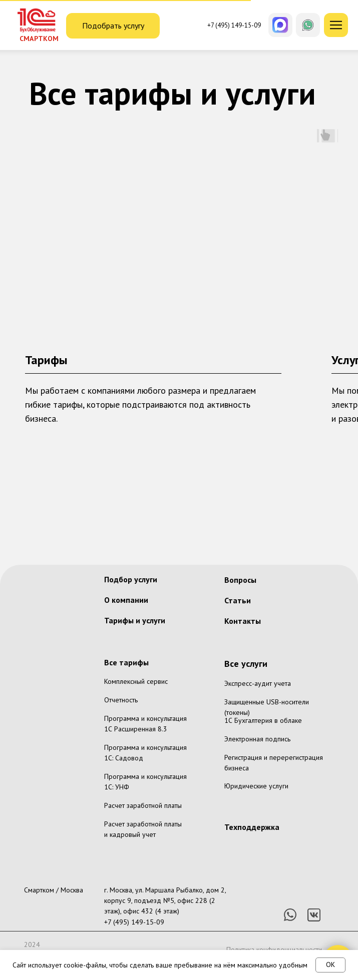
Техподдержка (252, 827)
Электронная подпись (257, 739)
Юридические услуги (256, 786)
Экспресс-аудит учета (258, 683)
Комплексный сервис (136, 681)
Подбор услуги (131, 579)
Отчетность (121, 700)
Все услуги (246, 664)
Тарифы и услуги (135, 620)
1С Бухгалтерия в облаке (263, 720)
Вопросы (240, 580)
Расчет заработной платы (143, 805)
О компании (126, 600)
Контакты (243, 621)
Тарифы (46, 360)
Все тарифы (126, 662)
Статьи (238, 600)
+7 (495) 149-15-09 (134, 922)
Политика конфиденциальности (274, 949)
